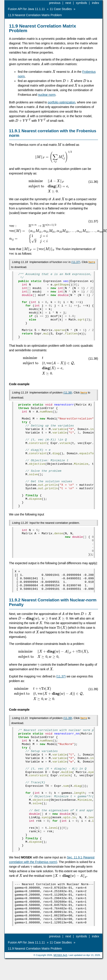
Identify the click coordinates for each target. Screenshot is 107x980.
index (95, 3)
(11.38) (68, 392)
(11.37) (76, 262)
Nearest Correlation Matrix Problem (35, 15)
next (68, 3)
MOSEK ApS (60, 954)
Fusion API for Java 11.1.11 (26, 9)
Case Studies (61, 9)
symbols (82, 3)
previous (55, 3)
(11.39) (68, 717)
